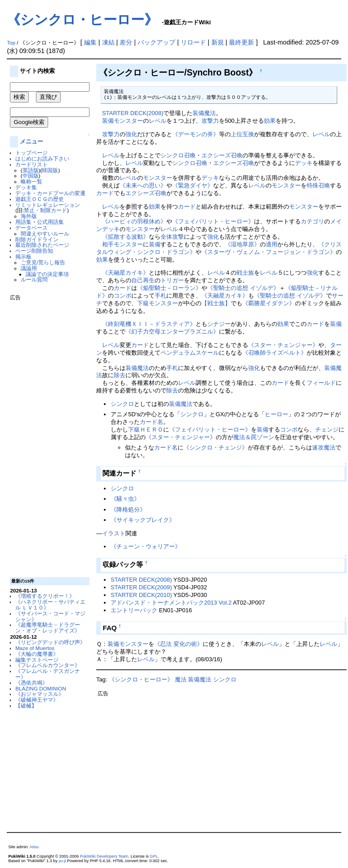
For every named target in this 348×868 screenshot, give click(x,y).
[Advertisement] (46, 436)
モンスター (158, 178)
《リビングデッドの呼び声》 (50, 642)
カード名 (152, 422)
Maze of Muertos (35, 648)
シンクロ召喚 (178, 155)
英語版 (31, 170)
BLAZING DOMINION (41, 688)
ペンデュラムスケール (190, 353)
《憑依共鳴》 (31, 683)
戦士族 (245, 273)
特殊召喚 (318, 185)
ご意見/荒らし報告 (43, 262)
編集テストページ (37, 660)
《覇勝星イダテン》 (269, 303)
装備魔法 (204, 113)
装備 (155, 244)
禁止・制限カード (45, 210)
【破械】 (26, 706)
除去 (120, 375)
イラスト (114, 533)
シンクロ (122, 404)
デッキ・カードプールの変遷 (50, 193)
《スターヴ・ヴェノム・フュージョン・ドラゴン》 (269, 252)
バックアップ (156, 42)
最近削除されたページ (42, 245)
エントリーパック (134, 610)
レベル (158, 121)
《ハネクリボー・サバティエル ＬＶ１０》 (50, 605)
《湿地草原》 (242, 244)
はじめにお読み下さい (42, 158)
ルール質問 (34, 279)
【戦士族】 (216, 303)
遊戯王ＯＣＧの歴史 (40, 199)
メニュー (31, 141)
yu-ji (62, 861)
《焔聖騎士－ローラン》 (169, 288)
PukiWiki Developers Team (104, 856)
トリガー (172, 280)
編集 (90, 42)
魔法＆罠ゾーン (254, 437)
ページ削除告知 (34, 251)
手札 (161, 296)
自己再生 (143, 280)
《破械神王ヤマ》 (37, 700)
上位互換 (242, 134)
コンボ (123, 296)
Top (11, 43)
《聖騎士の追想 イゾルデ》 (243, 288)
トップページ (31, 153)
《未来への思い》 (143, 185)
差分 (126, 42)
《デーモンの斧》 (196, 134)
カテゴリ (312, 221)
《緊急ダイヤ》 (193, 185)
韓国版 (50, 170)
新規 (218, 42)
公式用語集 (50, 222)
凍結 (108, 42)
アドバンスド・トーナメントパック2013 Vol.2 (171, 603)
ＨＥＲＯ (152, 430)
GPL (154, 856)
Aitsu (34, 847)
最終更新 (241, 42)
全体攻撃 (172, 237)
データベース (31, 228)
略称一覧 (31, 181)
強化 (131, 134)
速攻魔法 (324, 447)
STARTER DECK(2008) (133, 113)
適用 (272, 244)
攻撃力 (210, 121)
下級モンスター (158, 303)
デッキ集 (26, 187)
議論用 (29, 268)
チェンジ (327, 430)
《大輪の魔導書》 (37, 654)
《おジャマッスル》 (40, 694)
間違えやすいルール (45, 234)
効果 (270, 121)
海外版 (29, 216)
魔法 (181, 679)
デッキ (304, 163)
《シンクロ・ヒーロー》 (82, 20)
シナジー (219, 324)
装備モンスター (123, 121)
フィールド (321, 383)
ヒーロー (277, 414)
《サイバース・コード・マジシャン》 (50, 616)
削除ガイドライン (37, 239)
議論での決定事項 (47, 274)
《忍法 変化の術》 (178, 644)
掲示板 (23, 256)
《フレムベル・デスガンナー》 (48, 674)
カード (105, 193)
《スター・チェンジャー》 (283, 345)
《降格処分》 (128, 510)
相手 (108, 244)
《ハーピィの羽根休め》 (134, 221)
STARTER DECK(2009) (141, 587)
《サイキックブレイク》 (143, 520)
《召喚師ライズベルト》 (274, 353)
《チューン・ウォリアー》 (146, 546)
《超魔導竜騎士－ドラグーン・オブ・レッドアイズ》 (48, 628)
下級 (134, 430)
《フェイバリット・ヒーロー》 (213, 221)
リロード (193, 42)
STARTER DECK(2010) (141, 595)
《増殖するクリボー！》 (45, 596)
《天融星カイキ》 (125, 273)
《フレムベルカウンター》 (48, 665)
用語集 (23, 222)
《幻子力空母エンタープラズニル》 (172, 332)
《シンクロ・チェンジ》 (216, 447)
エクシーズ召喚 (222, 155)
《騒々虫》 (125, 499)
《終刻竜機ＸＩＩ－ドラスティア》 (149, 324)
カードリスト (31, 164)
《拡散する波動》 (125, 237)
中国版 (31, 176)
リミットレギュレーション (48, 205)
